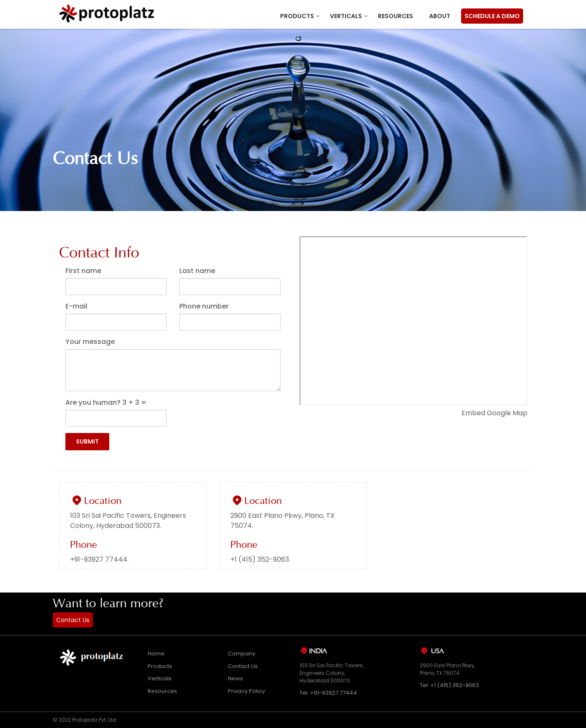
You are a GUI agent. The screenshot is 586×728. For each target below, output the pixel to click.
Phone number (204, 306)
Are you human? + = (106, 402)
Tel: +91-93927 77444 (328, 693)
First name (83, 271)
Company (242, 654)
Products (297, 16)
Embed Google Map (494, 413)
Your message (90, 342)
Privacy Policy (246, 691)
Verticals (346, 16)
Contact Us (73, 620)
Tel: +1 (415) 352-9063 (449, 685)
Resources (396, 16)
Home (156, 654)
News (235, 678)
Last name (197, 271)
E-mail (76, 306)
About (440, 16)
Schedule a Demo (492, 16)
